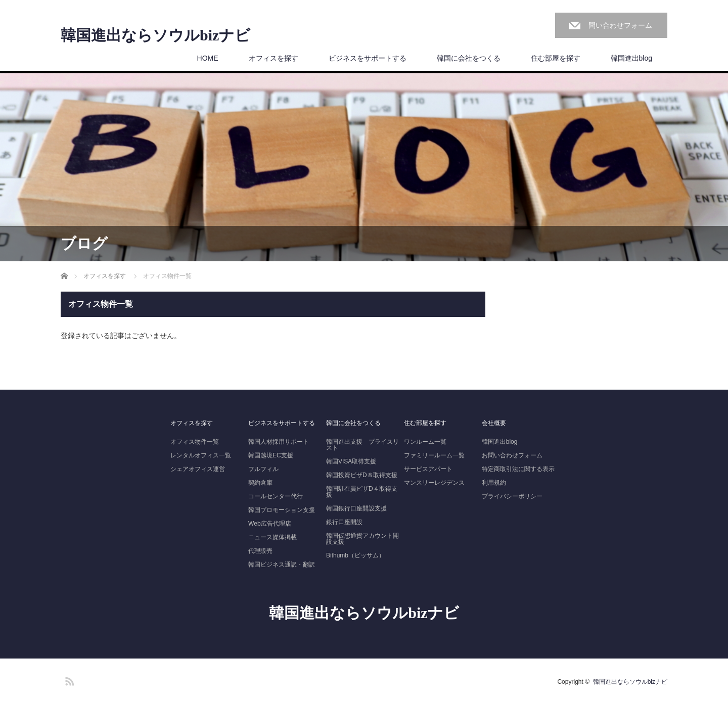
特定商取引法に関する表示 (518, 469)
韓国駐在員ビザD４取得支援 (362, 492)
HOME (208, 58)
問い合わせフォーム (620, 25)
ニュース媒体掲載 (272, 537)
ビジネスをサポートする (368, 58)
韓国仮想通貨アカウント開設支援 (362, 539)
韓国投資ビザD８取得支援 (362, 475)
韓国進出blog (631, 58)
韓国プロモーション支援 (282, 510)
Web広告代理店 (269, 524)
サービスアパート (428, 469)
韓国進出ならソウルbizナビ (155, 35)
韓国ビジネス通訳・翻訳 (282, 565)
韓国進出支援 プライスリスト (362, 445)
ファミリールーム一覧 (434, 455)
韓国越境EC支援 (271, 455)
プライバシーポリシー (512, 496)
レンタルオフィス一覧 (201, 455)
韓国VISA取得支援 (351, 461)
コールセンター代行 (276, 496)
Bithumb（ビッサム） (355, 555)
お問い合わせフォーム (512, 455)
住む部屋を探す (556, 58)
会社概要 (494, 423)
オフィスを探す (274, 58)
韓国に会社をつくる (469, 58)
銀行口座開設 (344, 522)
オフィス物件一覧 (195, 442)
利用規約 (494, 483)
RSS (68, 680)
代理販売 (260, 551)
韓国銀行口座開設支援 (356, 508)
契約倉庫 (260, 483)
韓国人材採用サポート (279, 442)
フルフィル (263, 469)
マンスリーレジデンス (434, 483)
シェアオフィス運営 (198, 469)
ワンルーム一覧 (425, 442)
